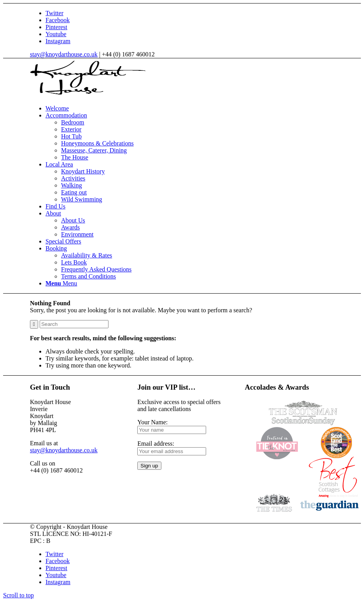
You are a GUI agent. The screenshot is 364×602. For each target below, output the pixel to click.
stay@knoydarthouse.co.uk (64, 54)
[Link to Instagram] (58, 41)
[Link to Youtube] (56, 34)
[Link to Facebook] (58, 20)
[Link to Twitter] (54, 13)
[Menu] (61, 283)
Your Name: (152, 422)
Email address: (156, 444)
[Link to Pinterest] (56, 27)
